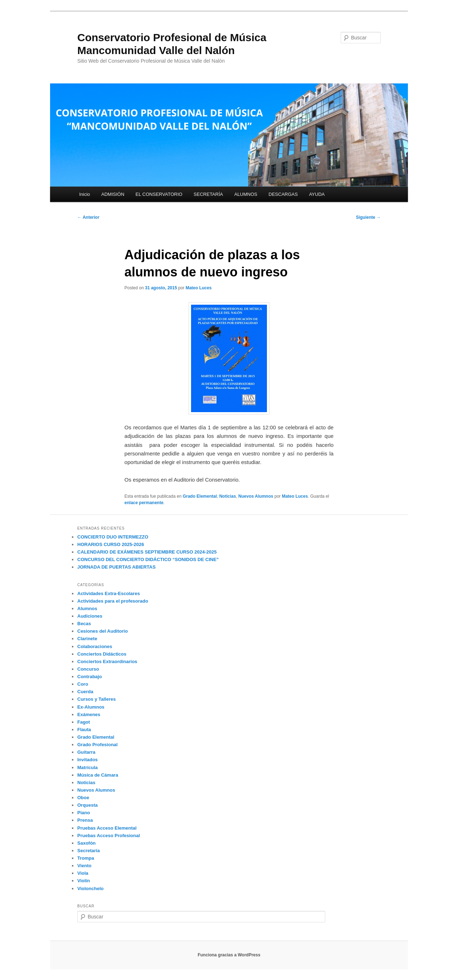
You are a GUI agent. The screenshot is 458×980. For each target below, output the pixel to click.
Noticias (228, 496)
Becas (84, 624)
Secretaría (89, 851)
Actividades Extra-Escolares (109, 593)
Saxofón (86, 843)
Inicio (84, 194)
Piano (84, 813)
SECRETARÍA (208, 194)
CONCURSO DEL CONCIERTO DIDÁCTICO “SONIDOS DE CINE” (148, 559)
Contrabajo (90, 677)
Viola (83, 873)
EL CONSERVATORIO (159, 194)
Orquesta (87, 805)
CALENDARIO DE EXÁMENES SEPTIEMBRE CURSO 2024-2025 (147, 552)
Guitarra (86, 752)
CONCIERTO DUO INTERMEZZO (113, 537)
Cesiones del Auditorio (103, 631)
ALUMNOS (246, 194)
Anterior (88, 217)
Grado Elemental (200, 496)
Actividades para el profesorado (113, 601)
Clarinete (87, 639)
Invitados (87, 760)
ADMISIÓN (113, 194)
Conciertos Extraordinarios (107, 662)
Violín (84, 881)
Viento (84, 866)
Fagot (84, 722)
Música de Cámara (98, 775)
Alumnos (87, 609)
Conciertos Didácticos (102, 654)
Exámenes (89, 715)
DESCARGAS (283, 194)
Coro (83, 684)
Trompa (86, 858)
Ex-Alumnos (91, 707)
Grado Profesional (98, 745)
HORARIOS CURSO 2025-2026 (111, 544)
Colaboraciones (95, 646)
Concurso (88, 669)
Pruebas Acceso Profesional (109, 836)
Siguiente (368, 217)
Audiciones (90, 616)
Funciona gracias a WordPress (229, 955)
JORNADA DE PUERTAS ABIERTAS (116, 567)
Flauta (84, 730)
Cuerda (85, 692)
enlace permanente (144, 503)
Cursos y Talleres (96, 699)
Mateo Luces (199, 288)
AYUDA (317, 194)
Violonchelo (90, 889)
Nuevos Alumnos (256, 496)
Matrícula (87, 767)
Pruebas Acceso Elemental (107, 828)
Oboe (83, 798)
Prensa (85, 820)
